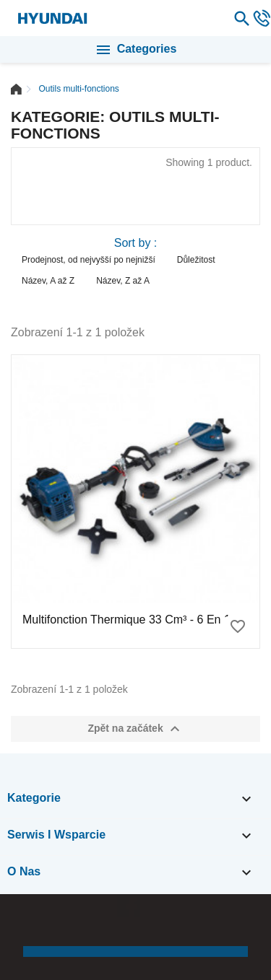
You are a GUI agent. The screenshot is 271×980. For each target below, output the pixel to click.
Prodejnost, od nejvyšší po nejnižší (89, 260)
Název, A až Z (48, 281)
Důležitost (196, 260)
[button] (25, 927)
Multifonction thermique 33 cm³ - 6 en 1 (126, 620)
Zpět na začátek (135, 729)
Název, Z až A (123, 281)
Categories (136, 50)
